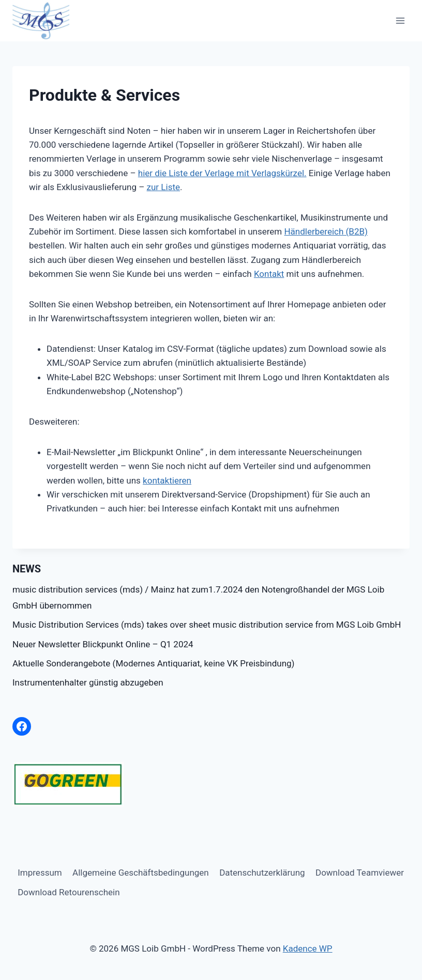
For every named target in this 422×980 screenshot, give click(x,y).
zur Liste (163, 187)
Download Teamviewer (360, 873)
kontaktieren (167, 480)
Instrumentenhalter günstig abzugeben (88, 682)
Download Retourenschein (69, 892)
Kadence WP (308, 948)
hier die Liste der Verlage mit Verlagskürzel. (222, 173)
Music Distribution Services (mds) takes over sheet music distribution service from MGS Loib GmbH (207, 625)
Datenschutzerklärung (262, 873)
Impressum (40, 873)
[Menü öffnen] (400, 20)
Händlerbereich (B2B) (326, 231)
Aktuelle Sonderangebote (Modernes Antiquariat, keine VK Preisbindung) (153, 663)
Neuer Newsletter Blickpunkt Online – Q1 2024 (103, 644)
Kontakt (269, 274)
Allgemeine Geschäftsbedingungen (141, 873)
